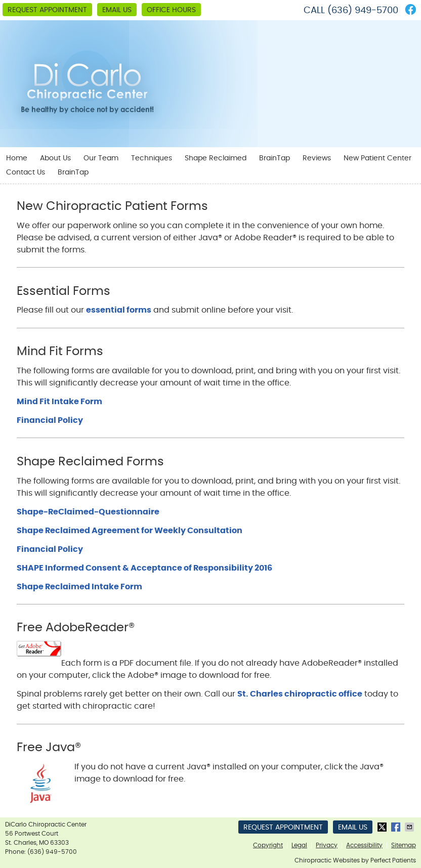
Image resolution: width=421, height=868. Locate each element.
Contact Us (26, 172)
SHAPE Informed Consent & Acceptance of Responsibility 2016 (144, 568)
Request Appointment (47, 10)
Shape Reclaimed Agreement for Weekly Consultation (130, 531)
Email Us (117, 10)
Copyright (268, 845)
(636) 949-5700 (363, 11)
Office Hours (171, 10)
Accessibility (364, 845)
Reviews (317, 158)
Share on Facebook (397, 827)
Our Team (101, 158)
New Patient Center (377, 158)
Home (17, 158)
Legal (299, 845)
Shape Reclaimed (216, 158)
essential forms (119, 310)
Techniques (152, 158)
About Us (55, 158)
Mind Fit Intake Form (59, 402)
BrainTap (275, 158)
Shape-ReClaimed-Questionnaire (88, 512)
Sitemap (404, 845)
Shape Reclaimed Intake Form (79, 587)
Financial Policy (50, 420)
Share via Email (410, 827)
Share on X (383, 827)
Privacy (327, 845)
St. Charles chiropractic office (300, 694)
